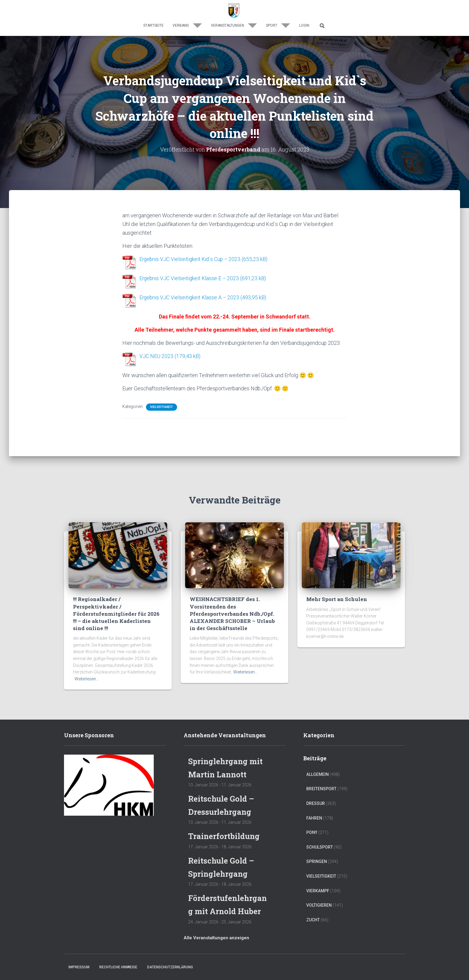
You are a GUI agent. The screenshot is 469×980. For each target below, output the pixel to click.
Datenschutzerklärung (170, 967)
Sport (278, 25)
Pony (312, 820)
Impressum (79, 967)
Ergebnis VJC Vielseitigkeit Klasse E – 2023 (190, 278)
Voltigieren (319, 893)
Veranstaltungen (234, 25)
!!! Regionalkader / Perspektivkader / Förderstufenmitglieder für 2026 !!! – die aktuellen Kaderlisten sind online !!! (116, 601)
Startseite (153, 25)
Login (304, 25)
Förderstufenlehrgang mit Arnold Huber (227, 898)
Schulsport (320, 835)
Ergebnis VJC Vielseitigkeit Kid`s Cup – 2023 (191, 259)
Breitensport (321, 776)
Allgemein (318, 762)
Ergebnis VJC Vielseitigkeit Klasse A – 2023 (190, 297)
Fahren (314, 805)
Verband (187, 25)
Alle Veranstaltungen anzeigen (216, 938)
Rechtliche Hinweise (118, 967)
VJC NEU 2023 (157, 355)
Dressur (316, 791)
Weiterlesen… (87, 666)
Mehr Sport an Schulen (336, 587)
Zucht (313, 907)
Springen (317, 849)
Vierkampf (318, 878)
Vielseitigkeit (162, 405)
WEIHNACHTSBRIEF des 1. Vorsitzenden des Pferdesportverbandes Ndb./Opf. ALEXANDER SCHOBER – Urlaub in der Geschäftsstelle (232, 601)
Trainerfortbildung (226, 823)
